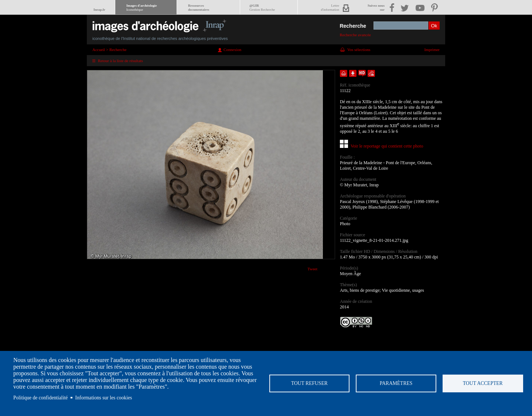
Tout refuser (309, 383)
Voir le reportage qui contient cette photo (387, 146)
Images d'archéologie (141, 8)
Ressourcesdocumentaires (199, 8)
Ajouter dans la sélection (344, 73)
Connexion (232, 50)
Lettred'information (330, 8)
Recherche (353, 26)
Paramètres (396, 383)
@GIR (262, 8)
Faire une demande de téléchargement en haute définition (362, 73)
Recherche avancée (355, 35)
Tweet (312, 269)
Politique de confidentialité (40, 398)
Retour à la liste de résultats (120, 61)
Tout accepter (483, 383)
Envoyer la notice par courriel (371, 73)
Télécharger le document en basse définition (353, 73)
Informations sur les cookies (104, 398)
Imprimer (432, 50)
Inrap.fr (99, 10)
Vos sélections (359, 50)
